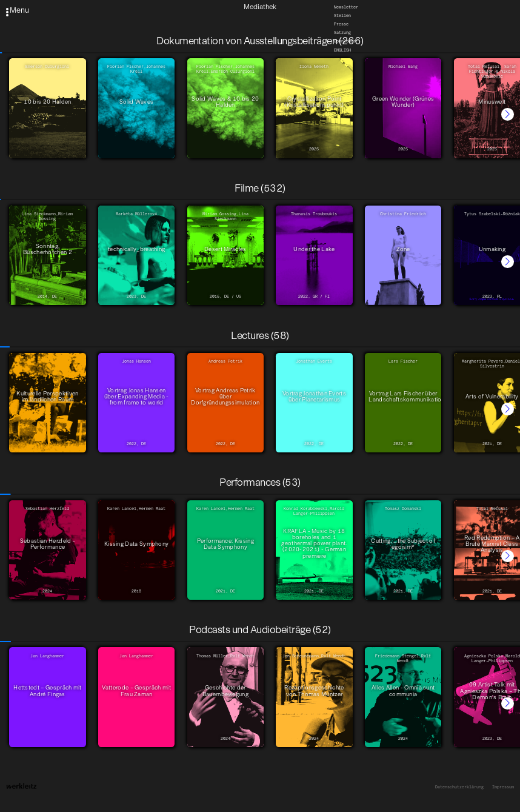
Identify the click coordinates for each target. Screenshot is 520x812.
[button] (508, 114)
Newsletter (346, 7)
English (342, 50)
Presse (341, 24)
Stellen (342, 16)
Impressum (503, 787)
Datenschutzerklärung (459, 787)
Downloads (345, 42)
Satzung (342, 33)
